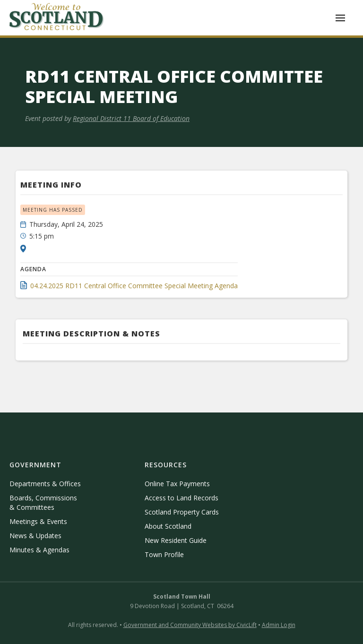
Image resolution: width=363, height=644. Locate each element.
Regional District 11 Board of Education (131, 118)
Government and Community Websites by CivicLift (190, 625)
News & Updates (35, 536)
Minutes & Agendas (39, 550)
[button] (340, 18)
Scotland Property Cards (182, 512)
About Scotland (168, 526)
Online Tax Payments (177, 484)
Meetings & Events (38, 521)
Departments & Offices (45, 484)
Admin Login (279, 625)
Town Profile (164, 554)
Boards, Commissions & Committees (43, 502)
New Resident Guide (176, 540)
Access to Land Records (181, 498)
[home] (57, 18)
